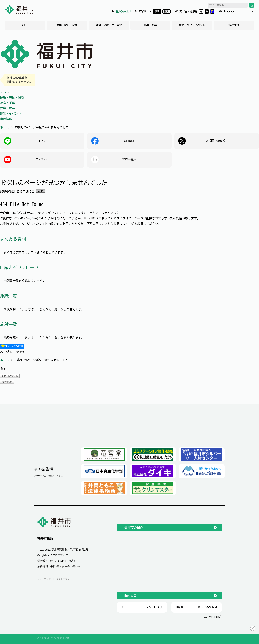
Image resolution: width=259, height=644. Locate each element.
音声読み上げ (123, 11)
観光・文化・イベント (192, 25)
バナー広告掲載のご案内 (49, 476)
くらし (25, 25)
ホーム (4, 127)
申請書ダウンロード (19, 268)
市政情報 (234, 25)
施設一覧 (9, 324)
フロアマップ (60, 555)
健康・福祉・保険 (67, 25)
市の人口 (130, 596)
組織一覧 (9, 296)
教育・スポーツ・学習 (109, 25)
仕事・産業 (150, 25)
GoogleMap (44, 555)
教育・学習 (7, 103)
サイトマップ (44, 579)
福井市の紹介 (134, 528)
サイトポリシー (64, 579)
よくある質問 (13, 239)
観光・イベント (10, 113)
